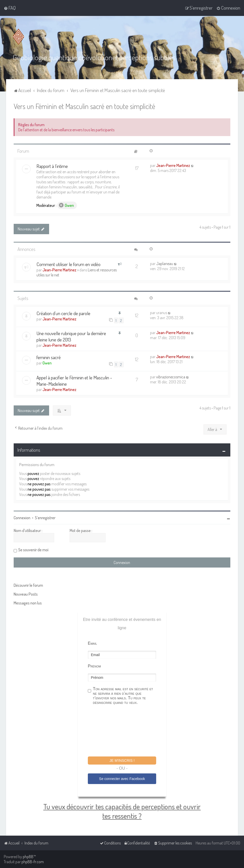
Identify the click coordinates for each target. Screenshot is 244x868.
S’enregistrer (45, 517)
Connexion (22, 517)
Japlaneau (165, 263)
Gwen (66, 205)
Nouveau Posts (26, 594)
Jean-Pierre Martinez (173, 165)
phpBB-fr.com (33, 862)
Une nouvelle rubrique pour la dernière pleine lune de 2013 (71, 336)
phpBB (28, 857)
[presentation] (126, 731)
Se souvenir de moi (33, 549)
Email (92, 643)
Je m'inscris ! (122, 760)
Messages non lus (28, 602)
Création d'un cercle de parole (63, 313)
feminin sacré (49, 357)
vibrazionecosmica (171, 376)
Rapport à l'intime (52, 166)
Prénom (94, 666)
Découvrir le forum (28, 585)
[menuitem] (10, 8)
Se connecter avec (122, 778)
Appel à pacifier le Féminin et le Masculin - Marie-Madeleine (74, 380)
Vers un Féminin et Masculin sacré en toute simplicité (84, 106)
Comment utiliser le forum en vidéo (68, 264)
